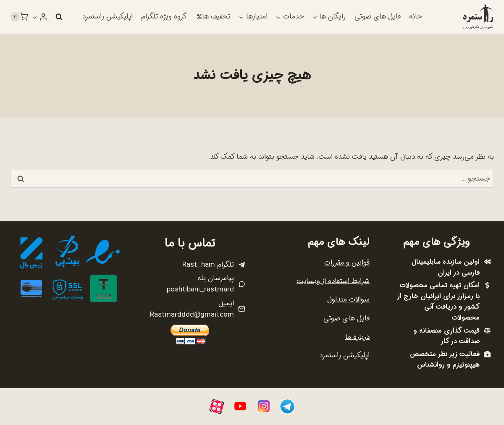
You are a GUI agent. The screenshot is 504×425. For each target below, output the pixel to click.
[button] (35, 17)
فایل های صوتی (378, 17)
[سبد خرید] (19, 17)
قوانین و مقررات (347, 263)
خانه (415, 17)
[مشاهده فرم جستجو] (59, 17)
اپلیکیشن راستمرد (108, 17)
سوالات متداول (348, 300)
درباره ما (357, 337)
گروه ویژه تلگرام (164, 17)
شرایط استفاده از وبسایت (333, 281)
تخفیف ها (213, 17)
